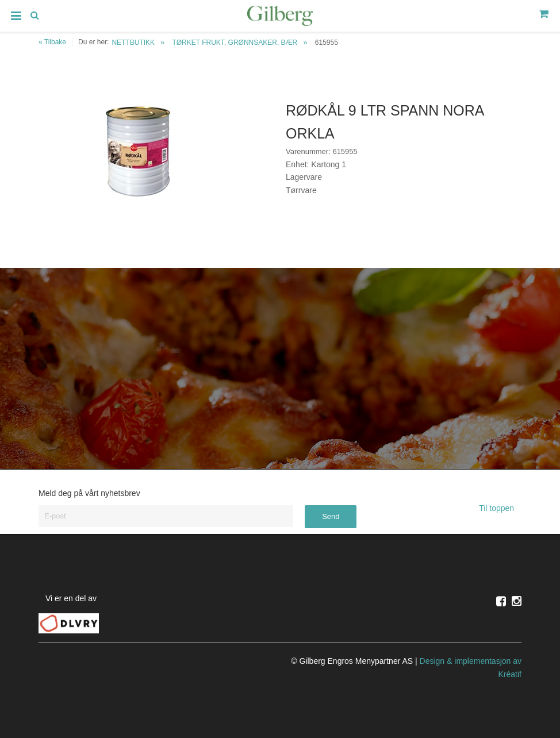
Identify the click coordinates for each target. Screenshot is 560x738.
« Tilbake (52, 42)
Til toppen (500, 508)
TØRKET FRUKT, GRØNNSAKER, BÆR (235, 43)
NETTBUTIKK (133, 43)
